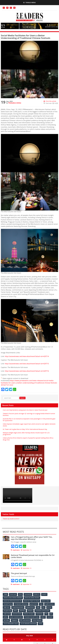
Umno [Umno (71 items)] (40, 624)
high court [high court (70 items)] (7, 607)
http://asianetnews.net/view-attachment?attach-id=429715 (27, 364)
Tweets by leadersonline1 (11, 519)
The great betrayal (19, 573)
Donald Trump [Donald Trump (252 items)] (8, 604)
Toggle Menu (29, 3)
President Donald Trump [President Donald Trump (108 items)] (32, 617)
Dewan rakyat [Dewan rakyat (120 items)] (46, 601)
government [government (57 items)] (34, 604)
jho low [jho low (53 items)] (49, 607)
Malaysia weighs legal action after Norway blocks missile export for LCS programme (26, 434)
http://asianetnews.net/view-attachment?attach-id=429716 (27, 371)
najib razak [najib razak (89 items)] (7, 614)
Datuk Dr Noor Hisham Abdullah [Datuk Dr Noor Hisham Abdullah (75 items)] (13, 598)
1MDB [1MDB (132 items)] (5, 594)
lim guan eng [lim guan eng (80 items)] (7, 611)
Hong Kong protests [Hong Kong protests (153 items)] (18, 607)
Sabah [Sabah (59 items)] (43, 617)
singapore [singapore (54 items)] (15, 620)
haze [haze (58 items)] (41, 604)
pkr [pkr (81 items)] (51, 614)
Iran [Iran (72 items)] (43, 607)
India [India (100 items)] (38, 607)
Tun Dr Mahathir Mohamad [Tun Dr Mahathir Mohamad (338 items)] (28, 624)
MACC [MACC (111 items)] (15, 611)
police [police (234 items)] (5, 617)
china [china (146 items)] (20, 594)
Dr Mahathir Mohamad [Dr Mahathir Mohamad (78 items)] (21, 604)
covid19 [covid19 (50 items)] (44, 594)
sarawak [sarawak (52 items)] (50, 617)
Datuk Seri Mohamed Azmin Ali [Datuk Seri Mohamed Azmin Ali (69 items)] (12, 601)
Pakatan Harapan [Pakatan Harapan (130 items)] (29, 614)
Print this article (50, 101)
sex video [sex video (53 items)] (6, 620)
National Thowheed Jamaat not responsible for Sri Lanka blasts (33, 556)
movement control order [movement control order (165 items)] (42, 611)
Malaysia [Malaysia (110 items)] (30, 611)
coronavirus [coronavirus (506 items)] (28, 594)
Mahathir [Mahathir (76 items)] (22, 611)
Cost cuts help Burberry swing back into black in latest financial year (25, 410)
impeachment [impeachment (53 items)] (30, 607)
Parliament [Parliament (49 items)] (40, 614)
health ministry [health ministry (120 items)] (49, 604)
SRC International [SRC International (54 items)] (25, 620)
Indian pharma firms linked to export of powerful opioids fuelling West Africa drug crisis (28, 439)
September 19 (26, 550)
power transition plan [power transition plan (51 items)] (16, 617)
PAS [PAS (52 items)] (46, 614)
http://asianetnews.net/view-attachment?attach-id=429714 (27, 356)
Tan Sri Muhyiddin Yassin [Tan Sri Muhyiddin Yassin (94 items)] (11, 624)
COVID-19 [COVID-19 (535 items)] (37, 594)
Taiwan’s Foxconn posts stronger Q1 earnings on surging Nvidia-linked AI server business (29, 414)
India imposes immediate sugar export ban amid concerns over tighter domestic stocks (29, 425)
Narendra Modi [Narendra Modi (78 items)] (17, 614)
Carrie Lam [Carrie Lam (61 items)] (13, 594)
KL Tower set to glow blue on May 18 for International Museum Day (25, 429)
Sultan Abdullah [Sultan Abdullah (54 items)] (37, 620)
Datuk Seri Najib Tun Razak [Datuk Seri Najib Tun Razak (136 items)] (32, 601)
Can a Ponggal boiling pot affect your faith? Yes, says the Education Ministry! (32, 538)
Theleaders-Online (15, 103)
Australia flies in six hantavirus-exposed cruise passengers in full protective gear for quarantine (29, 420)
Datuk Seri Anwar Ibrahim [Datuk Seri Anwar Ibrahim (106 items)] (32, 598)
